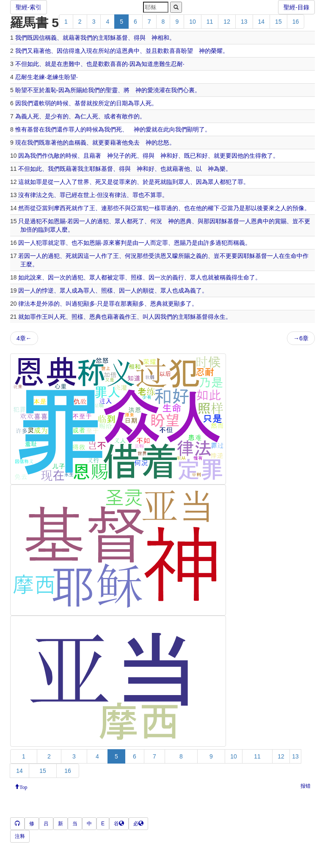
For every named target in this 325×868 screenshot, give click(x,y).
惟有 (21, 129)
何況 (156, 221)
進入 (80, 51)
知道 (147, 64)
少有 (57, 116)
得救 (261, 156)
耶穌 (110, 38)
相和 (163, 38)
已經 (72, 195)
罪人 (140, 103)
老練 (39, 77)
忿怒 (163, 142)
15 (278, 22)
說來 (36, 277)
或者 (110, 116)
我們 (21, 38)
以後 (257, 208)
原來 (109, 243)
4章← (24, 338)
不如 (48, 221)
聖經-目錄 (296, 7)
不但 (21, 64)
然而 (24, 208)
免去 (134, 142)
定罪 (60, 243)
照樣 (137, 277)
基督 (122, 38)
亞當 (42, 208)
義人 (27, 116)
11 (210, 22)
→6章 (301, 338)
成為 (77, 290)
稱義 (80, 142)
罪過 (166, 208)
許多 (209, 243)
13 (244, 22)
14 (262, 22)
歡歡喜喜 (169, 51)
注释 (20, 836)
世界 (83, 182)
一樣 (154, 208)
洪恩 (160, 256)
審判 (121, 243)
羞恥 (51, 90)
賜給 (82, 90)
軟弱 (45, 103)
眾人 (184, 182)
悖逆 (48, 290)
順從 (149, 290)
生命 (291, 256)
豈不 (298, 221)
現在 (92, 51)
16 (296, 22)
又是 (107, 182)
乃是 (239, 208)
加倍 (26, 230)
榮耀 (217, 51)
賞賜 (281, 221)
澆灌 (159, 90)
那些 (113, 208)
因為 (135, 64)
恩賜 (60, 221)
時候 (63, 103)
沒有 (24, 195)
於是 (149, 182)
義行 (178, 277)
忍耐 (177, 64)
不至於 (36, 90)
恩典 (128, 51)
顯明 (193, 129)
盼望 (187, 51)
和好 (172, 156)
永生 (220, 317)
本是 (36, 304)
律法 (36, 195)
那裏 (127, 304)
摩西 (60, 208)
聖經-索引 (29, 7)
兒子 (119, 156)
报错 (306, 786)
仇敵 (54, 156)
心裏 (189, 90)
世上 (89, 195)
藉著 (74, 38)
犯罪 (42, 243)
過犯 (36, 221)
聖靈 (112, 90)
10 (193, 22)
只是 (24, 221)
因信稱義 (45, 38)
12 (227, 22)
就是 (51, 64)
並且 (151, 51)
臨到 (172, 182)
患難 (69, 64)
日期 (122, 103)
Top (23, 786)
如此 (33, 64)
